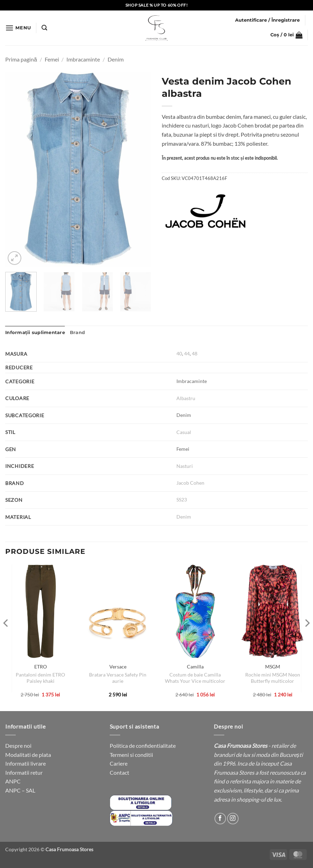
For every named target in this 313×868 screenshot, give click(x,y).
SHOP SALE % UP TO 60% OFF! (157, 5)
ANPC (13, 781)
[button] (18, 28)
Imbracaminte (83, 59)
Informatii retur (24, 772)
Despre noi (18, 746)
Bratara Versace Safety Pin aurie (118, 678)
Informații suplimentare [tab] (35, 332)
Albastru (186, 398)
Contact (119, 772)
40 (179, 353)
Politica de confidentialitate (143, 746)
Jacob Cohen (190, 483)
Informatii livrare (26, 763)
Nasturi (185, 466)
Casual (184, 432)
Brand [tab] (77, 332)
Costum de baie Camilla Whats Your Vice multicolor (195, 678)
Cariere (119, 763)
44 (187, 353)
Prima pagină (21, 59)
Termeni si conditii (131, 755)
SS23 (182, 500)
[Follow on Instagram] (233, 819)
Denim (116, 59)
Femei (52, 59)
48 (195, 353)
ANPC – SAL (20, 790)
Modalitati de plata (28, 755)
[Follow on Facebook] (220, 819)
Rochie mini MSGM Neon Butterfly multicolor (273, 678)
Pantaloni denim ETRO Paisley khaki (40, 678)
